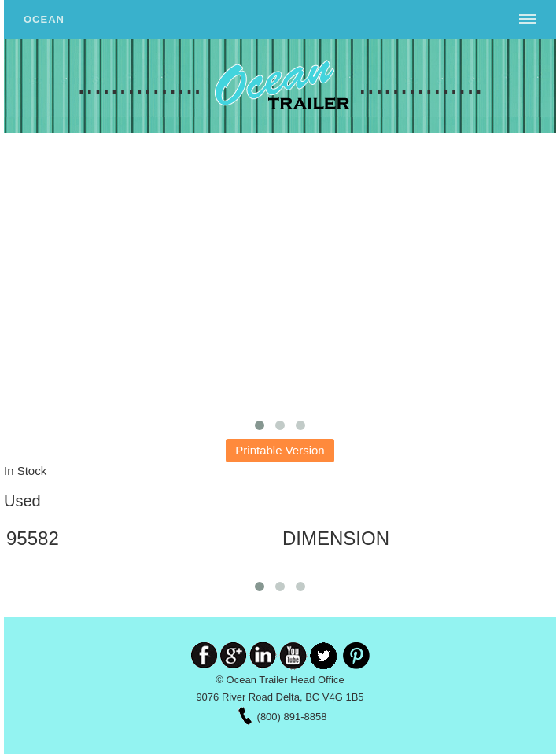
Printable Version (280, 450)
